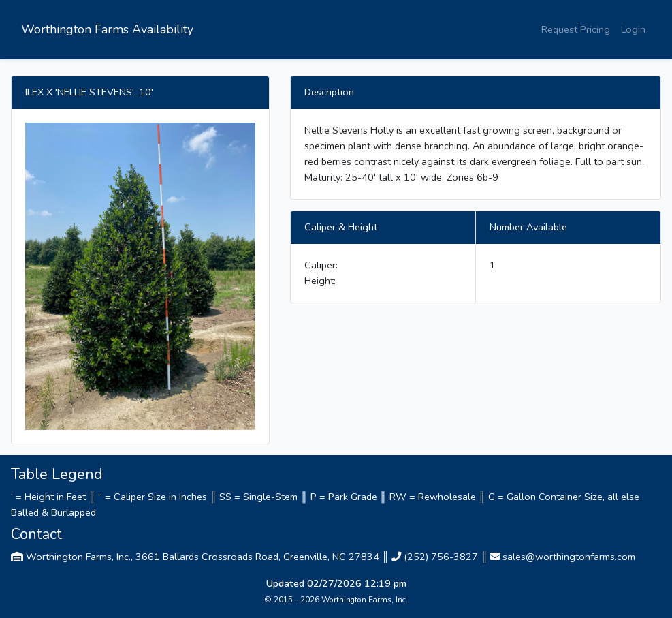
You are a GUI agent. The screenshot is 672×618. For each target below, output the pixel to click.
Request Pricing (576, 29)
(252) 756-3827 (441, 557)
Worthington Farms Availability (107, 29)
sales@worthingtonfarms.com (569, 557)
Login (633, 29)
